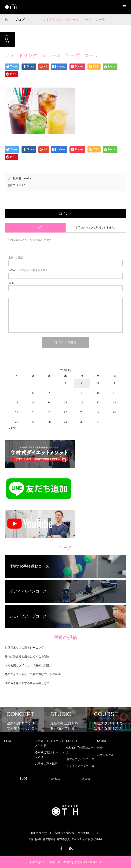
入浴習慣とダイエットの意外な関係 (27, 665)
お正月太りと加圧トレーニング (24, 648)
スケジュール (106, 755)
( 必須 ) (16, 258)
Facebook (61, 848)
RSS (70, 848)
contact (55, 779)
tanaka (27, 178)
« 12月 (13, 428)
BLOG (24, 779)
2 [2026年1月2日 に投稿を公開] (82, 383)
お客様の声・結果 (46, 764)
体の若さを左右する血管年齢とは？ (27, 683)
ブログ (20, 20)
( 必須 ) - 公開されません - (29, 270)
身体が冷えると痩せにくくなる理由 (27, 656)
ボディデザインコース (80, 759)
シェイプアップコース (80, 766)
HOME (8, 741)
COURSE (72, 741)
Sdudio (101, 741)
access (86, 779)
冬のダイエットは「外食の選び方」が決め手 (33, 674)
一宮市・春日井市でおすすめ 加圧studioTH (74, 862)
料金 (100, 748)
